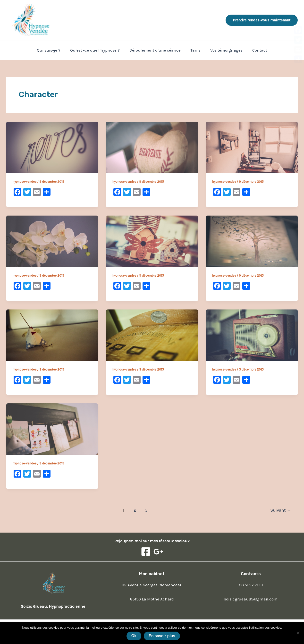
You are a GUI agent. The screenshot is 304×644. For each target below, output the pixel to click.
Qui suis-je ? (52, 50)
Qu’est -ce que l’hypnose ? (97, 50)
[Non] (298, 633)
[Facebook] (146, 552)
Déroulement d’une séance (156, 50)
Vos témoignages (224, 50)
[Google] (158, 552)
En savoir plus (162, 636)
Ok (134, 636)
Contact (256, 50)
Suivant (281, 510)
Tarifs (195, 50)
